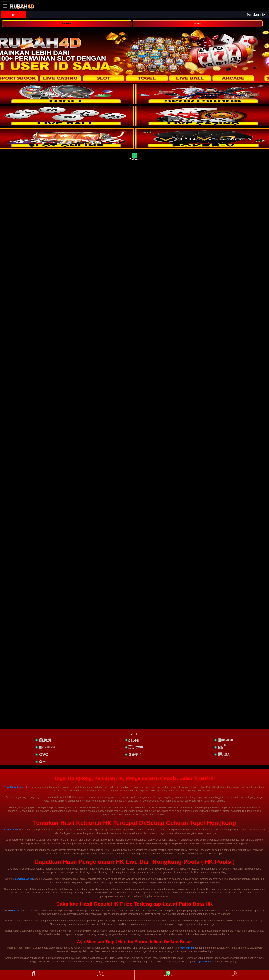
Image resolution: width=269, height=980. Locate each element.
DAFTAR (67, 24)
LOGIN (198, 24)
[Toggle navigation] (5, 6)
